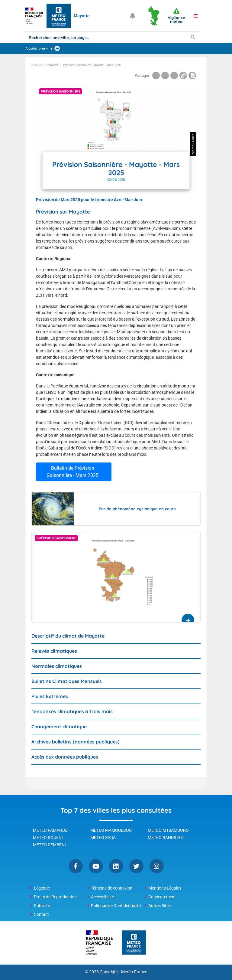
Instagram (157, 866)
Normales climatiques (57, 666)
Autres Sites (159, 906)
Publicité (42, 906)
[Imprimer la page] (192, 75)
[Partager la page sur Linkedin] (174, 75)
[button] (196, 16)
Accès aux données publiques (65, 757)
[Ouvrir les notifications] (133, 16)
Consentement (162, 897)
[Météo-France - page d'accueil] (134, 943)
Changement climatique (59, 727)
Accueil (36, 65)
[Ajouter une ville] (57, 48)
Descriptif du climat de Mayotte (68, 636)
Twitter (136, 866)
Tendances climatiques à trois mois (72, 711)
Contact (41, 914)
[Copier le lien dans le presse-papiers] (183, 75)
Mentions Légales (165, 888)
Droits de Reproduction (55, 897)
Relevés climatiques (54, 651)
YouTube (96, 866)
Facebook (76, 866)
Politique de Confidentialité (116, 906)
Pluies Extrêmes (50, 696)
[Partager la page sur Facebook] (156, 75)
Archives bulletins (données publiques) (76, 742)
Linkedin (116, 866)
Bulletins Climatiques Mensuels (67, 681)
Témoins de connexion (112, 888)
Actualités (52, 65)
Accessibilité (102, 897)
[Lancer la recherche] (193, 37)
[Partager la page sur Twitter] (165, 75)
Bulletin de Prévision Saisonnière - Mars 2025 (73, 472)
